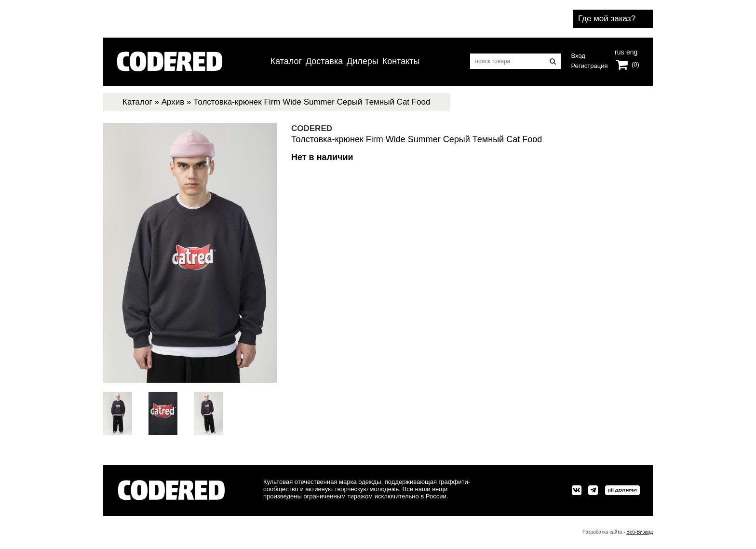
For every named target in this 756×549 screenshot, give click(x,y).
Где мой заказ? (607, 19)
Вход (578, 56)
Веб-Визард (640, 532)
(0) (635, 64)
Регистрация (590, 66)
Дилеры (363, 61)
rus (619, 51)
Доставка (324, 61)
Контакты (401, 61)
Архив (173, 102)
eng (631, 51)
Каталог (286, 61)
